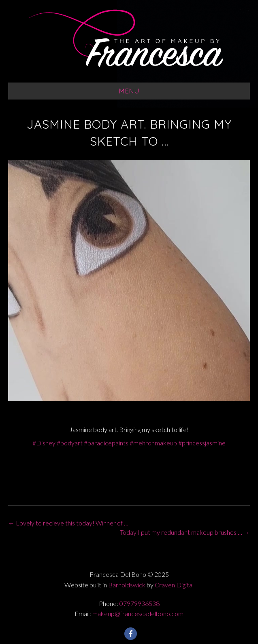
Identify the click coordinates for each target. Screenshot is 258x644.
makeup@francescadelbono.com (138, 613)
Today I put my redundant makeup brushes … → (185, 532)
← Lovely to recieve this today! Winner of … (68, 523)
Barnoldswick (127, 585)
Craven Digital (174, 585)
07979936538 (140, 603)
